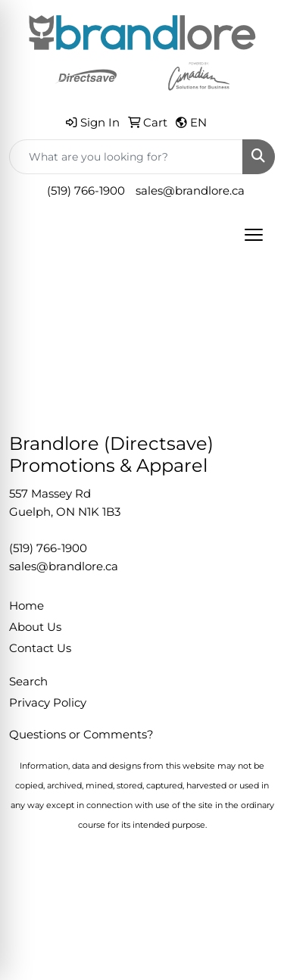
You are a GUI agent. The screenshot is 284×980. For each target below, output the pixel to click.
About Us (35, 627)
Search (28, 682)
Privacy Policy (48, 703)
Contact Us (40, 648)
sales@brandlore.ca (190, 191)
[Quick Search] (126, 157)
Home (27, 606)
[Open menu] (254, 235)
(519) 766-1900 (86, 191)
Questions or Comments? (81, 735)
